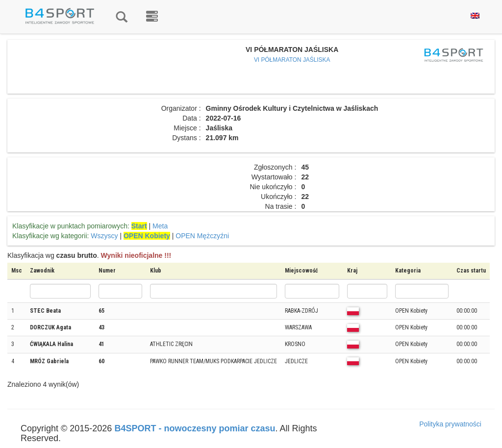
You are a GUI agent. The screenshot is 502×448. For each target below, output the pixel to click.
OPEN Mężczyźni (202, 236)
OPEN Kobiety (147, 236)
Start (139, 226)
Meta (160, 226)
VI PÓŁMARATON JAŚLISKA (292, 60)
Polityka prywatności (450, 424)
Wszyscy (104, 236)
